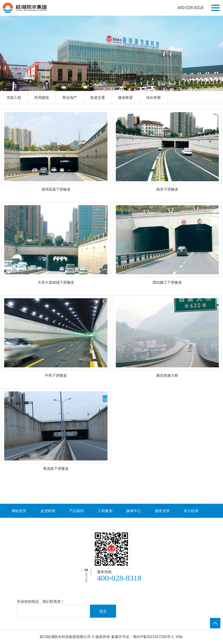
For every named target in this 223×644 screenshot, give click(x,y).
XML (180, 637)
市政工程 (14, 98)
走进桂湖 (48, 511)
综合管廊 (153, 98)
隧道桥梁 (125, 98)
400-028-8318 (190, 8)
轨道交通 (98, 98)
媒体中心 (134, 511)
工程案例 (105, 511)
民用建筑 (42, 98)
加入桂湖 (191, 511)
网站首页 (19, 511)
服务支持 (162, 511)
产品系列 (76, 511)
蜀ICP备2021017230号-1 (153, 637)
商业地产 (70, 98)
